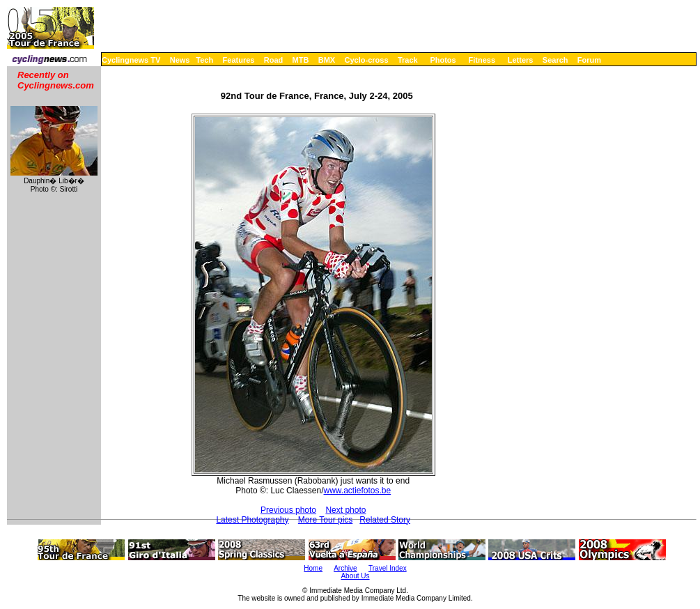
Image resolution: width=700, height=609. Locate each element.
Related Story (385, 520)
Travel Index (388, 568)
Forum (589, 60)
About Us (355, 576)
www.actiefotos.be (357, 491)
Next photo (345, 510)
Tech (204, 60)
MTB (301, 60)
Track (408, 60)
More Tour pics (325, 520)
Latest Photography (252, 520)
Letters (521, 60)
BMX (327, 60)
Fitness (482, 60)
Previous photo (288, 510)
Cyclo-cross (367, 60)
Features (239, 60)
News (180, 60)
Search (555, 60)
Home (313, 568)
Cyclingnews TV (131, 60)
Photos (443, 60)
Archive (345, 568)
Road (274, 60)
